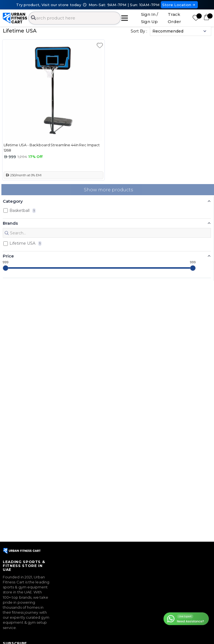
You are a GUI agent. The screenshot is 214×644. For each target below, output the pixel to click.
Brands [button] (10, 223)
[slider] (6, 268)
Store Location (179, 5)
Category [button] (13, 201)
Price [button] (8, 256)
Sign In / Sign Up (149, 18)
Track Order (174, 18)
